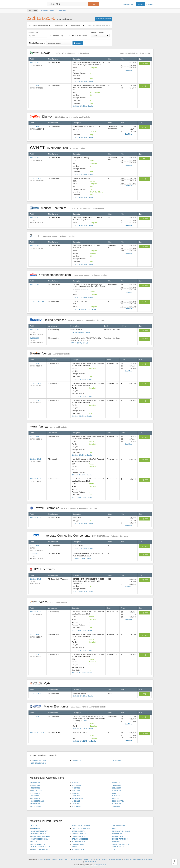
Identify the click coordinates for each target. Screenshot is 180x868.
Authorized (61, 25)
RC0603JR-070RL (78, 849)
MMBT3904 (35, 828)
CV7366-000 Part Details (79, 343)
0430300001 (116, 785)
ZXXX (114, 828)
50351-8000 (76, 791)
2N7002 (74, 847)
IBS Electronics (43, 569)
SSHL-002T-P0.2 (118, 801)
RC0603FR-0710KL (79, 842)
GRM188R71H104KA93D (121, 831)
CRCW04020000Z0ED (80, 839)
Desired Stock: (37, 34)
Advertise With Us (90, 862)
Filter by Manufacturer (37, 43)
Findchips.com (35, 4)
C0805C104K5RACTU (80, 834)
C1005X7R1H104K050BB (81, 826)
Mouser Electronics (67, 208)
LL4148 (115, 849)
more (86, 289)
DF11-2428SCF (77, 806)
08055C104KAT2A (38, 844)
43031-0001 (36, 798)
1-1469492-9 (117, 804)
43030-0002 (76, 804)
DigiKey (60, 117)
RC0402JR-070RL (78, 831)
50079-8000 (36, 788)
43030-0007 (76, 793)
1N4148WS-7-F (118, 836)
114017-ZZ (116, 793)
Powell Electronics (63, 508)
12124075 (116, 798)
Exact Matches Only (78, 36)
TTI (53, 236)
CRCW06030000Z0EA (39, 839)
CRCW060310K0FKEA (40, 831)
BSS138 (34, 842)
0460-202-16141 (37, 791)
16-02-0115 (76, 801)
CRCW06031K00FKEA (120, 844)
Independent (78, 25)
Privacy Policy (89, 859)
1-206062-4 (35, 793)
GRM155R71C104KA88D (40, 836)
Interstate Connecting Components (79, 536)
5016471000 (36, 783)
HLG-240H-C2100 (119, 826)
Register (140, 4)
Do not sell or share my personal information (138, 859)
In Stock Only (57, 36)
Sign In (151, 4)
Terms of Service (101, 859)
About (49, 859)
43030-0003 (76, 796)
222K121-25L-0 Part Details (83, 81)
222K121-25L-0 (35, 63)
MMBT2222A (117, 842)
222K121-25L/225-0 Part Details (84, 309)
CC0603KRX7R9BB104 (121, 839)
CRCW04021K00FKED (40, 834)
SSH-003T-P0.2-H (38, 801)
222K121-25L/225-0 (37, 301)
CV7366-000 (34, 338)
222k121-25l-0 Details (104, 19)
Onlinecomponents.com (69, 275)
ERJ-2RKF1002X (78, 844)
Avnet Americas (58, 148)
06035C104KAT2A (119, 847)
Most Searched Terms (61, 859)
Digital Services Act (115, 859)
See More (128, 70)
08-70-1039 (76, 783)
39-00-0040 (116, 806)
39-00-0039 (76, 788)
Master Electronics (68, 706)
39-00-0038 (35, 785)
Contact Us (42, 859)
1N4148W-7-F (117, 834)
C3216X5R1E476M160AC (81, 828)
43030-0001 (116, 783)
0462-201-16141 (78, 798)
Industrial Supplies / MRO (100, 25)
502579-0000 (76, 785)
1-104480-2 (116, 796)
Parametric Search (76, 859)
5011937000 (36, 804)
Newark (59, 53)
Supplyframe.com (100, 865)
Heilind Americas (67, 320)
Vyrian (42, 683)
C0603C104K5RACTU (80, 836)
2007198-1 (35, 796)
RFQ (145, 159)
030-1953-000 (36, 806)
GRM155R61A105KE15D (40, 847)
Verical (50, 353)
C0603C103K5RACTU (39, 849)
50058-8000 (116, 791)
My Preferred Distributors (40, 25)
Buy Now (144, 64)
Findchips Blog (128, 4)
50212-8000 (116, 788)
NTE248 (34, 826)
